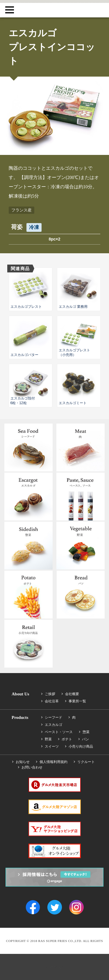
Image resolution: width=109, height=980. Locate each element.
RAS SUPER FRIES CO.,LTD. (55, 8)
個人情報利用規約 (53, 762)
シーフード (53, 717)
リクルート (86, 762)
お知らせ (23, 762)
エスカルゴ (53, 725)
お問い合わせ (32, 767)
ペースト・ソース (59, 732)
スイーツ (52, 746)
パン (85, 739)
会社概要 (72, 694)
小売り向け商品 (81, 746)
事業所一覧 (77, 701)
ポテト (67, 739)
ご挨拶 (50, 694)
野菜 (48, 739)
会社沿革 (52, 701)
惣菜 (86, 732)
